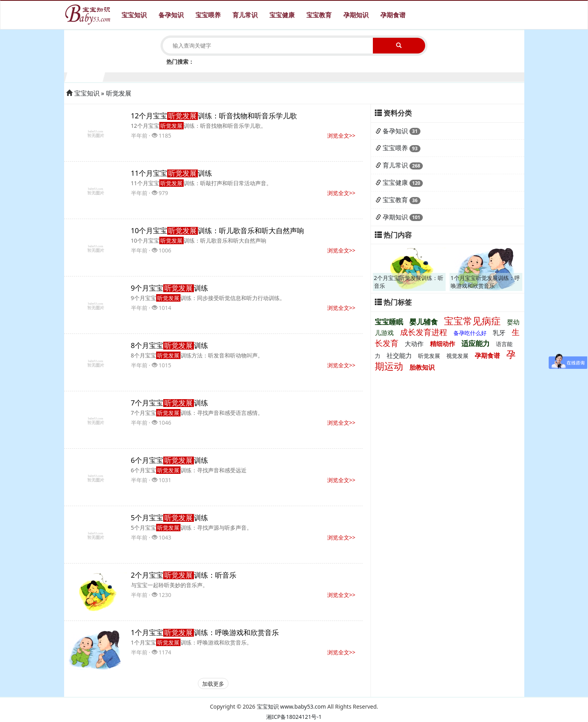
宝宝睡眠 (389, 322)
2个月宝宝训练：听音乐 (184, 575)
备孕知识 (171, 15)
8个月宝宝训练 (170, 345)
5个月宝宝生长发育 (237, 76)
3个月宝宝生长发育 (161, 76)
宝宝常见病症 (472, 321)
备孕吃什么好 (470, 333)
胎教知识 (422, 367)
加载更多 (213, 684)
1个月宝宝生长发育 (85, 76)
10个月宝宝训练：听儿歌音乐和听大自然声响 (218, 230)
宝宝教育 (319, 15)
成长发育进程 (424, 332)
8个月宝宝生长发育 (351, 76)
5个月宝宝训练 (170, 518)
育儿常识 (245, 15)
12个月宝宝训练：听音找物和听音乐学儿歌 (214, 116)
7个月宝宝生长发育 (313, 76)
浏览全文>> (341, 135)
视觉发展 (457, 356)
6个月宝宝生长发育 (275, 76)
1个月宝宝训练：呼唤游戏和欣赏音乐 (205, 632)
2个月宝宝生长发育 (123, 76)
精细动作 (442, 344)
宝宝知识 (134, 15)
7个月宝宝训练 (170, 403)
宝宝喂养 (208, 15)
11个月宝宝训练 (172, 173)
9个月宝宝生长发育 (389, 76)
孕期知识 (356, 15)
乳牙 (499, 333)
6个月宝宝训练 (170, 460)
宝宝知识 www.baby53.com (291, 706)
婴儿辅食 (424, 322)
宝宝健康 (282, 15)
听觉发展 (119, 93)
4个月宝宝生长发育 (199, 76)
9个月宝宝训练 (170, 288)
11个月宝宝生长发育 (465, 76)
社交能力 (399, 355)
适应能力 (476, 343)
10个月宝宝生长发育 (428, 76)
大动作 (414, 344)
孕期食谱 (393, 15)
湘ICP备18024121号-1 (294, 717)
